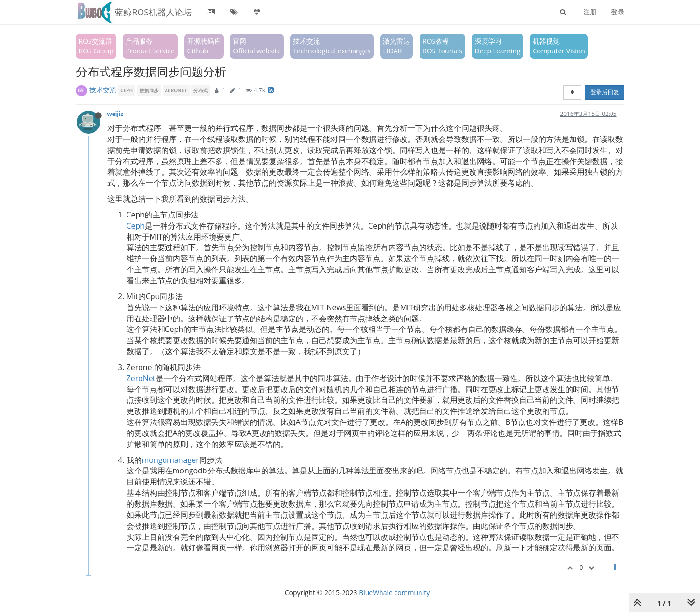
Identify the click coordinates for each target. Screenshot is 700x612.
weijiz (115, 114)
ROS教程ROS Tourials (442, 46)
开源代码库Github (204, 46)
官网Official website (257, 46)
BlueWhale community (394, 593)
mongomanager (171, 460)
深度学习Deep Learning (498, 46)
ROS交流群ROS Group (96, 46)
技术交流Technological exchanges (332, 46)
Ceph (136, 226)
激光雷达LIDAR (396, 46)
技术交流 (103, 90)
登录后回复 (605, 92)
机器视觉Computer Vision (559, 46)
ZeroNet (141, 378)
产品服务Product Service (150, 46)
